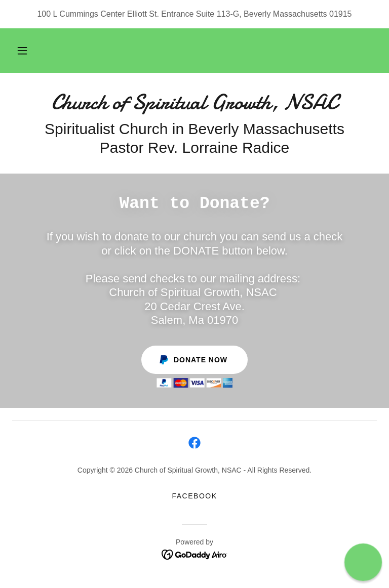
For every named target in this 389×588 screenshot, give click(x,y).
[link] (194, 106)
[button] (22, 51)
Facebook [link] (194, 496)
